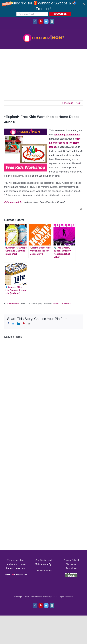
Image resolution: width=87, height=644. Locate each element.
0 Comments (66, 303)
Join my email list (14, 202)
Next (78, 103)
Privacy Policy (71, 560)
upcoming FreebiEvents (67, 135)
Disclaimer (72, 568)
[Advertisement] (43, 70)
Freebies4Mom (13, 303)
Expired (56, 303)
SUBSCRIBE (60, 14)
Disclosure (71, 564)
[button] (43, 8)
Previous (68, 103)
